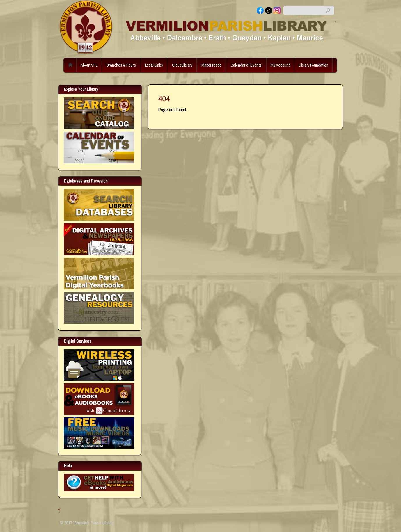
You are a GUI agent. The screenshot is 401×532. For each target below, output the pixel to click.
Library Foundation (313, 65)
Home (70, 65)
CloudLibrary (182, 65)
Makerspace (211, 65)
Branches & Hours (121, 65)
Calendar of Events (246, 65)
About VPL (89, 65)
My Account (280, 65)
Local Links (154, 65)
